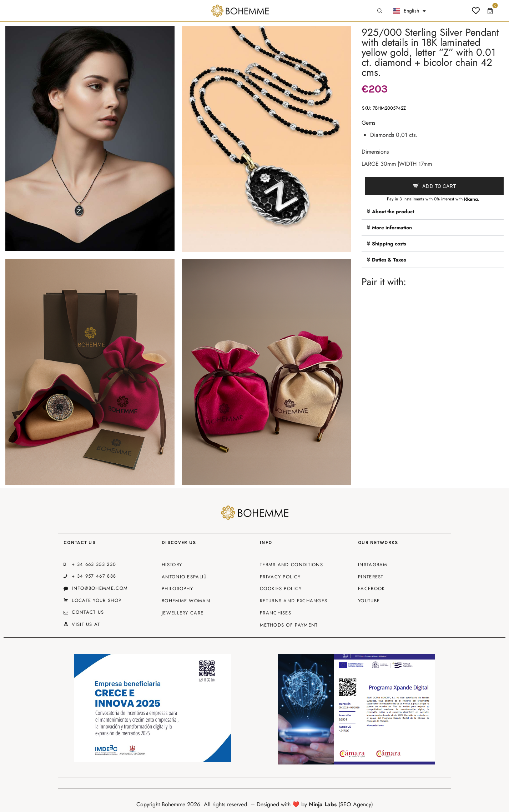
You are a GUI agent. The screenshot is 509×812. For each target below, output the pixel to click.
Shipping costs (389, 244)
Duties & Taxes (389, 260)
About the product (393, 211)
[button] (433, 212)
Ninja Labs (323, 804)
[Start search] (380, 11)
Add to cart (439, 186)
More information (392, 228)
